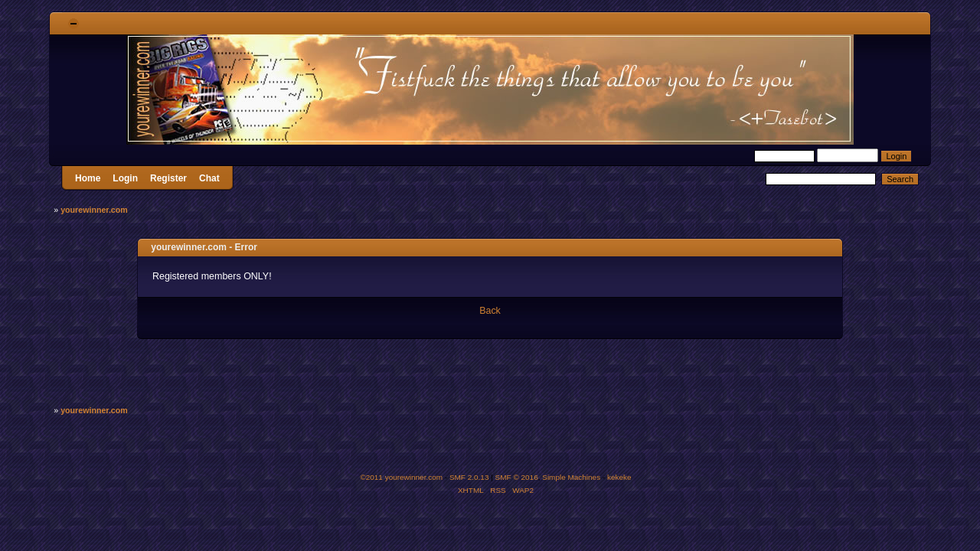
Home (88, 178)
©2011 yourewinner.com (401, 477)
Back (490, 311)
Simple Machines (571, 477)
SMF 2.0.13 (469, 477)
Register (168, 178)
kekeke (619, 477)
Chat (209, 178)
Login (125, 178)
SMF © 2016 (517, 477)
